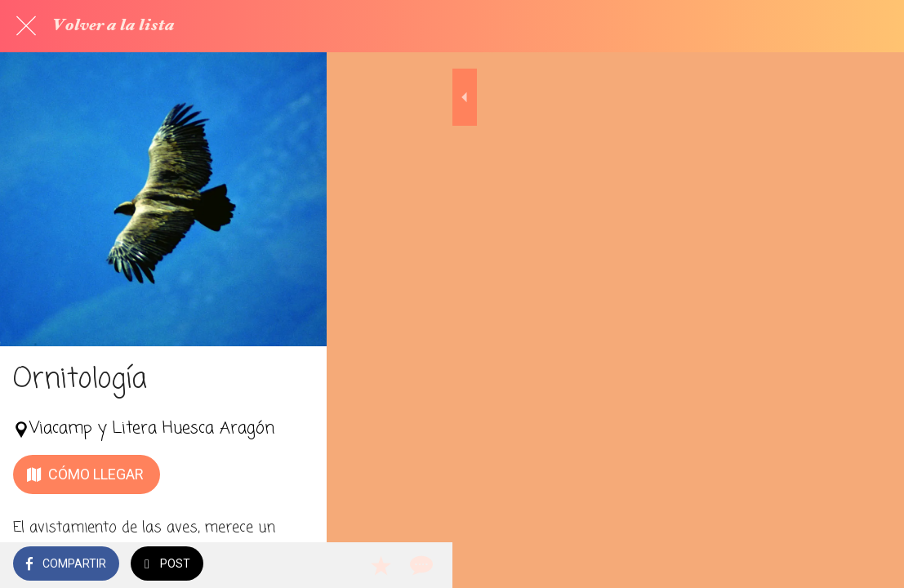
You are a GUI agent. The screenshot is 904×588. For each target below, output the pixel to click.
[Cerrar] (26, 26)
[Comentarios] (871, 565)
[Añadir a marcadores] (832, 565)
